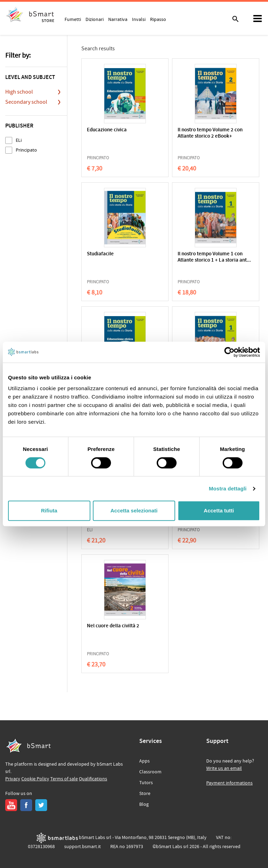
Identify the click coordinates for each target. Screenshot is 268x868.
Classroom (150, 772)
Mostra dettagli (228, 488)
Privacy (13, 779)
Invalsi (139, 19)
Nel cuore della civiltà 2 (113, 626)
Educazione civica (107, 130)
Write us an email (224, 768)
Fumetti (73, 19)
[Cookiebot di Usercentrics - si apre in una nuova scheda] (229, 352)
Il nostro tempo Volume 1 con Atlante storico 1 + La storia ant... (214, 257)
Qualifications (93, 779)
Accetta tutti (219, 510)
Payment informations (229, 783)
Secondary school (26, 102)
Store (145, 794)
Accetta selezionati (134, 510)
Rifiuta (49, 510)
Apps (144, 761)
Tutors (146, 783)
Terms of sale (64, 779)
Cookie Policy (35, 779)
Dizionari (95, 19)
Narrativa (118, 19)
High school (19, 92)
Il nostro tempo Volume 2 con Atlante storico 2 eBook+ (210, 133)
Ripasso (158, 19)
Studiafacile (100, 254)
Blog (144, 804)
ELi (19, 140)
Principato (26, 150)
